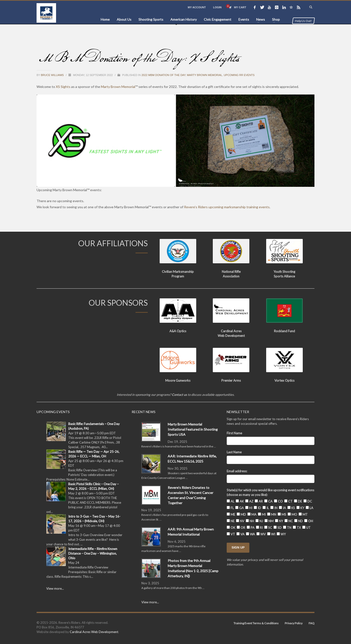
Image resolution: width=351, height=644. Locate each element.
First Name (234, 433)
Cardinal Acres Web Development (94, 632)
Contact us (179, 395)
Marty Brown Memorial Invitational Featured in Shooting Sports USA (193, 429)
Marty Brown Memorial (205, 75)
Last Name (234, 452)
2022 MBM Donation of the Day (163, 75)
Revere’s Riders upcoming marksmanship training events (227, 207)
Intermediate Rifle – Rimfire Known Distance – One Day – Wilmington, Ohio (93, 553)
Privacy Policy (294, 623)
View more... (55, 588)
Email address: (237, 471)
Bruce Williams (53, 75)
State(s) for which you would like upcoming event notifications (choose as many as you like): (270, 492)
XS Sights (63, 87)
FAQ (312, 623)
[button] (106, 141)
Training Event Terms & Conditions (256, 623)
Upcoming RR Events (239, 75)
